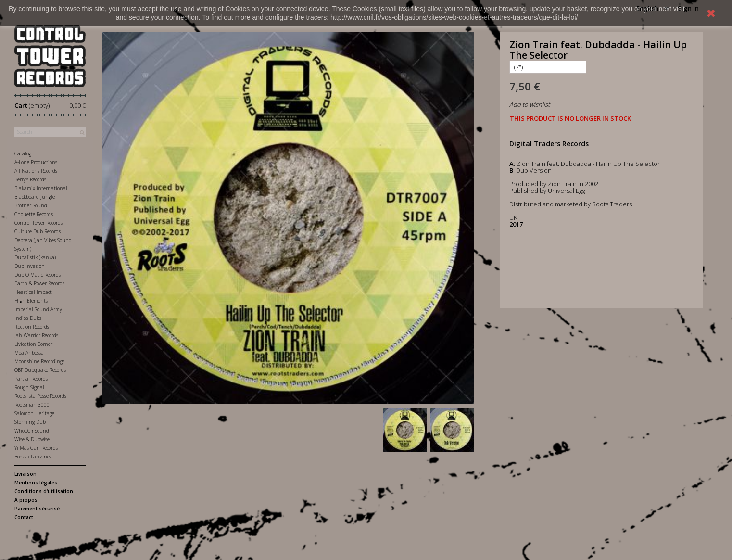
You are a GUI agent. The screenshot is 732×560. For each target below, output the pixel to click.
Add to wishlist (530, 104)
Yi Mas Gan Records (36, 448)
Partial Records (31, 379)
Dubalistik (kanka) (35, 257)
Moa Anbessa (29, 353)
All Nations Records (36, 171)
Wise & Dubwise (32, 439)
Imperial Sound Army (38, 309)
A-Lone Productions (36, 162)
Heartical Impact (33, 292)
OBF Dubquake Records (40, 370)
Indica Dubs (28, 318)
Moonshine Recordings (39, 361)
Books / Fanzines (33, 457)
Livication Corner (33, 344)
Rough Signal (29, 387)
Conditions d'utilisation (44, 491)
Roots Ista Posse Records (40, 396)
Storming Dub (30, 422)
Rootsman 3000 (32, 405)
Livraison (25, 474)
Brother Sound (31, 205)
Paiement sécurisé (37, 509)
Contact (24, 517)
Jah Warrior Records (36, 335)
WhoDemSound (32, 431)
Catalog (23, 153)
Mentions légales (36, 483)
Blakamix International (41, 188)
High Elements (31, 301)
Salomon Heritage (34, 413)
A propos (26, 500)
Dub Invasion (30, 266)
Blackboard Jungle (35, 197)
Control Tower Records (38, 223)
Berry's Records (30, 179)
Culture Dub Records (38, 231)
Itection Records (32, 327)
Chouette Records (34, 214)
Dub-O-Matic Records (38, 275)
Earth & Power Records (39, 283)
